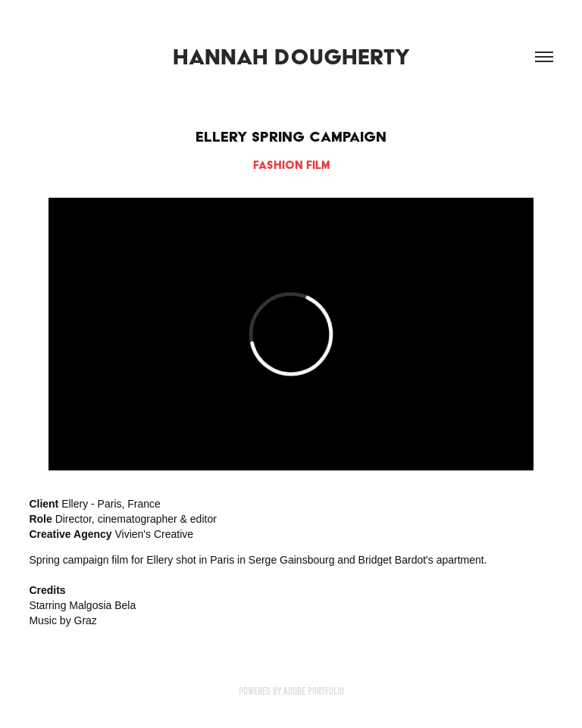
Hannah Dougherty (291, 57)
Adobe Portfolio (314, 691)
